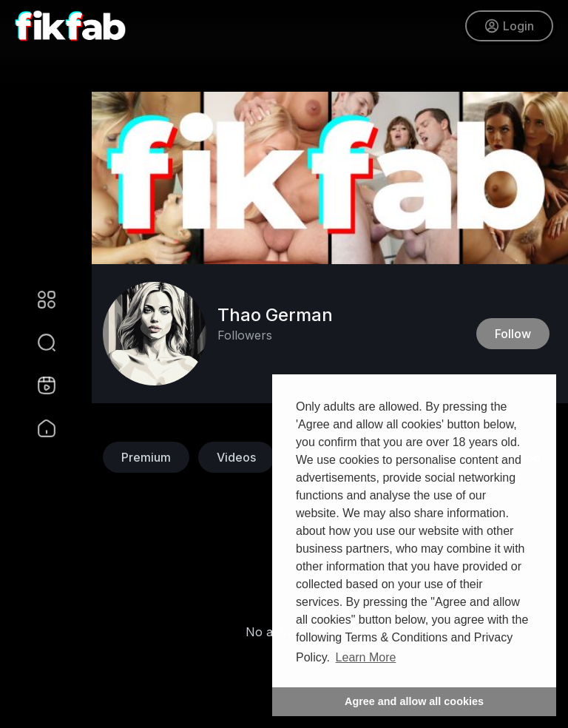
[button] (37, 343)
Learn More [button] (366, 657)
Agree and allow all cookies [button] (414, 701)
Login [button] (509, 26)
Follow (513, 334)
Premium (146, 457)
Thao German (275, 315)
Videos (236, 457)
